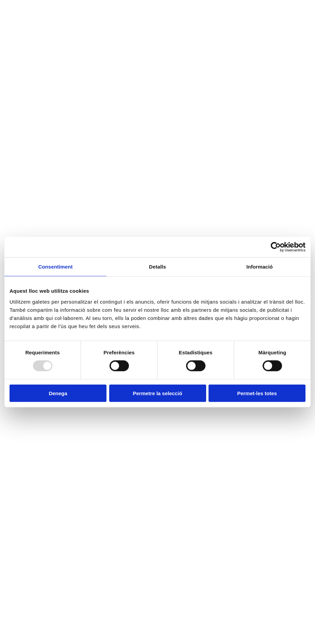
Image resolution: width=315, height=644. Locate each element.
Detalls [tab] (157, 267)
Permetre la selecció (157, 393)
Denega (58, 393)
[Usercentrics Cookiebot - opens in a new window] (276, 247)
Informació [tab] (260, 267)
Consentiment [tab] (55, 267)
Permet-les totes (257, 393)
